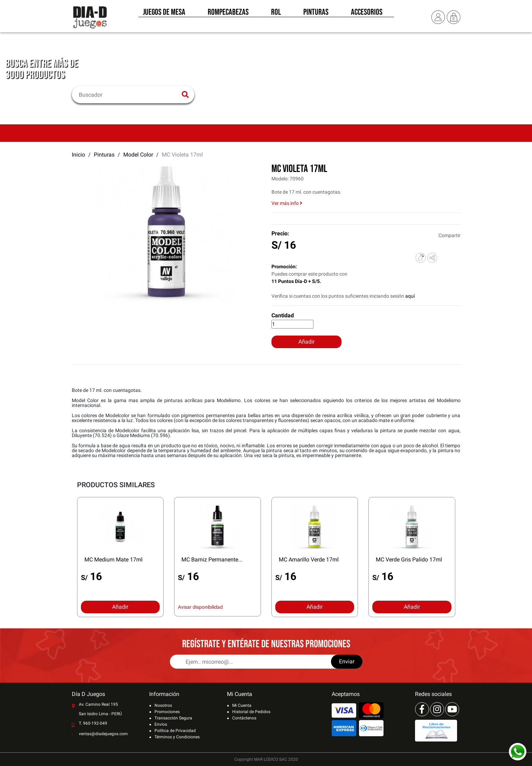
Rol (276, 13)
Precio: (280, 233)
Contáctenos (244, 718)
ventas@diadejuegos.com (103, 734)
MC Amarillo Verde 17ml (309, 560)
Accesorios (367, 13)
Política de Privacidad (175, 731)
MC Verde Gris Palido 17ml (409, 560)
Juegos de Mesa (164, 13)
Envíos (161, 724)
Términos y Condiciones (177, 737)
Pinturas (316, 13)
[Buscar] (129, 95)
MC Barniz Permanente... (212, 560)
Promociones (167, 712)
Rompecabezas (228, 13)
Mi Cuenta (242, 705)
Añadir (306, 342)
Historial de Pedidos (251, 712)
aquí (410, 296)
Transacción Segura (173, 718)
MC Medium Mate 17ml (113, 560)
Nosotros (163, 705)
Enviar (347, 661)
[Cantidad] (292, 324)
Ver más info (287, 203)
